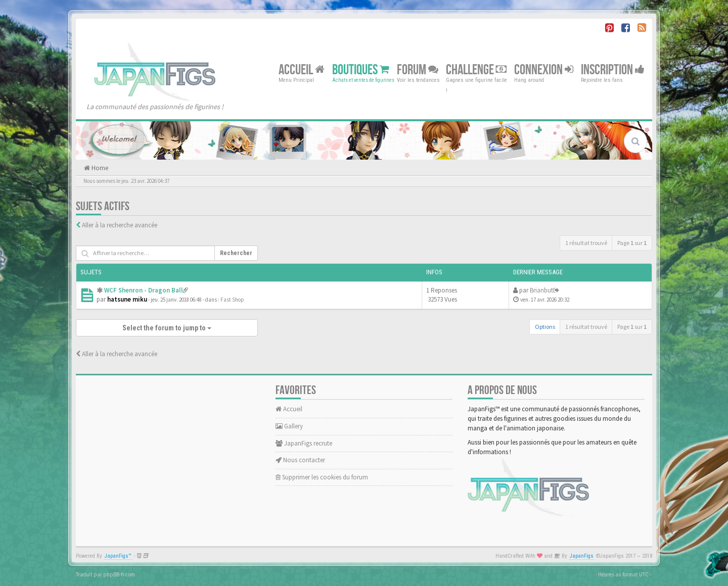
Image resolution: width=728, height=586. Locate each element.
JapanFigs (582, 556)
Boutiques (361, 69)
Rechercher (236, 253)
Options (545, 327)
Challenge (476, 69)
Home (99, 168)
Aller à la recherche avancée (120, 225)
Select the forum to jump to (167, 328)
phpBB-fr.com (119, 574)
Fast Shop (232, 300)
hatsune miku (127, 299)
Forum (418, 69)
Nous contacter (300, 460)
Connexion (544, 69)
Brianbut (541, 290)
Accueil (302, 69)
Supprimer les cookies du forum (322, 477)
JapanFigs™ (118, 556)
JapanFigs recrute (304, 443)
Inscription (613, 69)
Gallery (289, 426)
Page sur (632, 243)
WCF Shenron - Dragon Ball (144, 290)
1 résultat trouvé (586, 243)
